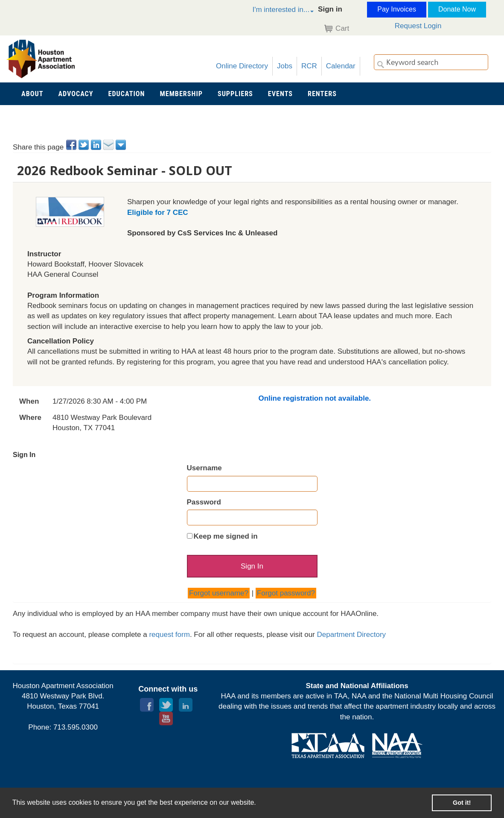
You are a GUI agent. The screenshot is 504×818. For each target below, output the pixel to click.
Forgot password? (286, 594)
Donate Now (457, 9)
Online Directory (242, 66)
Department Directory (352, 635)
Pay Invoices (397, 9)
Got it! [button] (462, 803)
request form (169, 635)
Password (204, 502)
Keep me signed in (226, 536)
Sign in (330, 9)
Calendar (341, 66)
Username (204, 468)
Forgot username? (219, 594)
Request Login (418, 26)
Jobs (285, 66)
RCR (309, 66)
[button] (274, 11)
